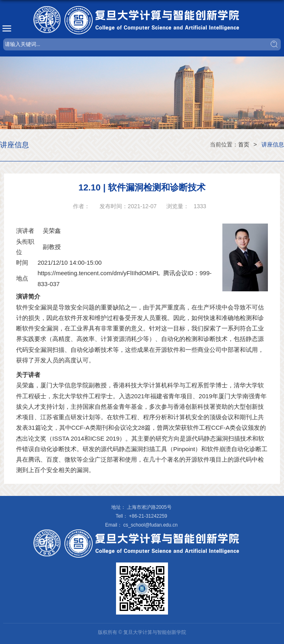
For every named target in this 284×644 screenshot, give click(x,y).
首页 (244, 144)
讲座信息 (273, 144)
